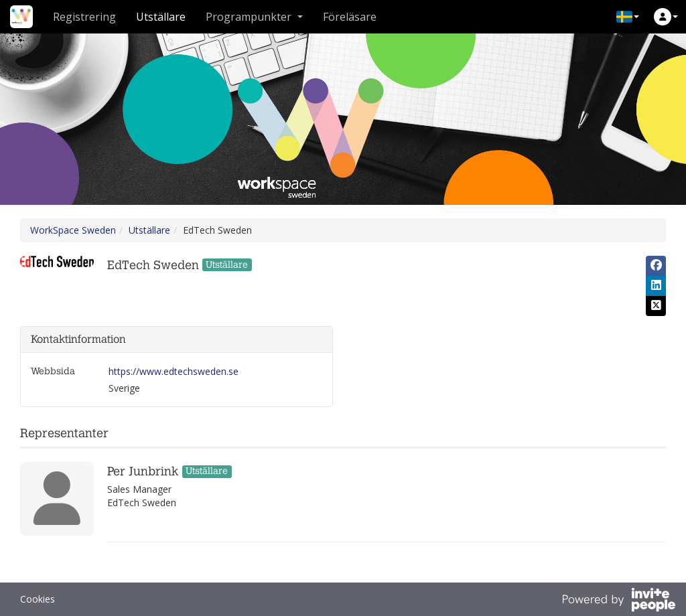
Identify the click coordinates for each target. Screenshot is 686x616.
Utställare (161, 17)
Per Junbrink (143, 472)
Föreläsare (350, 17)
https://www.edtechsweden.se (174, 371)
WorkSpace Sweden (73, 230)
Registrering (84, 17)
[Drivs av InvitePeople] (618, 601)
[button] (628, 17)
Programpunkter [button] (254, 17)
